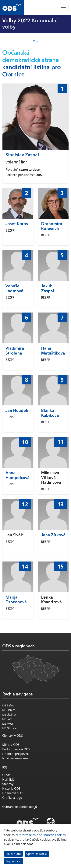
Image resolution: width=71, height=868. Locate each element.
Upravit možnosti (37, 854)
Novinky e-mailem (15, 758)
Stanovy (8, 784)
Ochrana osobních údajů (20, 807)
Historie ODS (11, 789)
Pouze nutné (14, 854)
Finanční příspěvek (16, 754)
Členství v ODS (12, 736)
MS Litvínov (9, 714)
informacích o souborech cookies (42, 835)
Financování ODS (14, 793)
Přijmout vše (13, 861)
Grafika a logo (12, 798)
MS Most (8, 724)
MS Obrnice (9, 728)
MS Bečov (8, 705)
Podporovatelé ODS (16, 749)
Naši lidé (8, 779)
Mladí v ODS (11, 745)
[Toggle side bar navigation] (35, 41)
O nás (6, 775)
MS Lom (7, 719)
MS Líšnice (9, 710)
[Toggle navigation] (63, 8)
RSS (5, 767)
